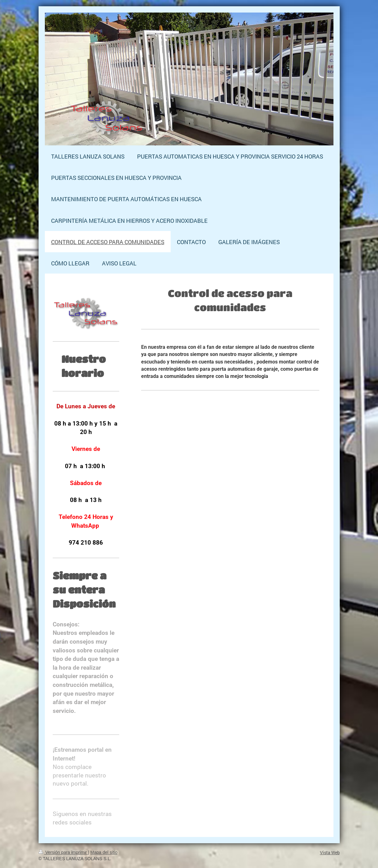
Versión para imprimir (63, 852)
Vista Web (330, 852)
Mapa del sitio (104, 852)
